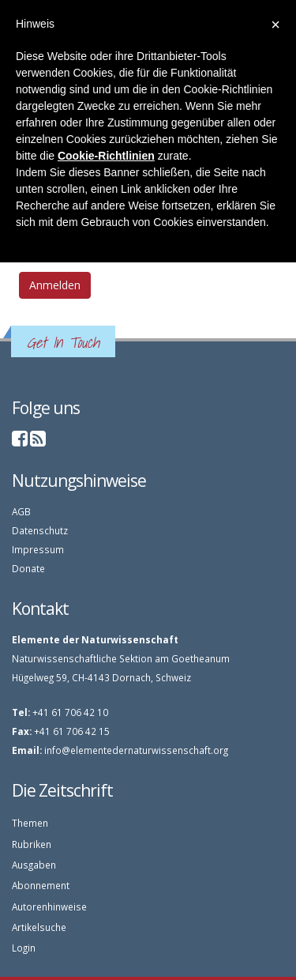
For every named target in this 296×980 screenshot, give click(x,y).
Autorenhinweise (49, 906)
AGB (21, 511)
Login (24, 948)
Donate (28, 568)
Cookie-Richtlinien (106, 156)
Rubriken (32, 844)
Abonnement (41, 885)
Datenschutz (40, 530)
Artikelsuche (39, 927)
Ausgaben (34, 865)
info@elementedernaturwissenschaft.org (136, 750)
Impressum (38, 549)
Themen (30, 823)
